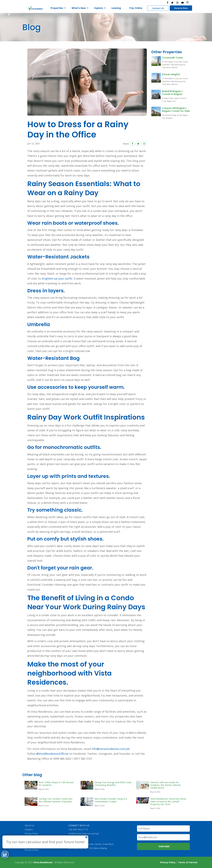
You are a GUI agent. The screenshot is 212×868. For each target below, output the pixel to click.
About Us (29, 825)
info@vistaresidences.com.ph (111, 749)
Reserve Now (181, 8)
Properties (57, 8)
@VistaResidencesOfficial (52, 754)
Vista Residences (43, 862)
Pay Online (136, 8)
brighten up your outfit (57, 278)
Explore (99, 8)
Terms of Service (188, 862)
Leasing (116, 8)
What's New (79, 8)
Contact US (158, 8)
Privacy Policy (31, 833)
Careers (29, 829)
